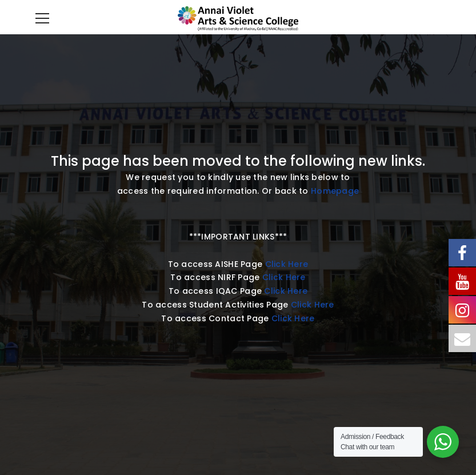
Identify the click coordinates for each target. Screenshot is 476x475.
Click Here (287, 264)
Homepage (335, 191)
